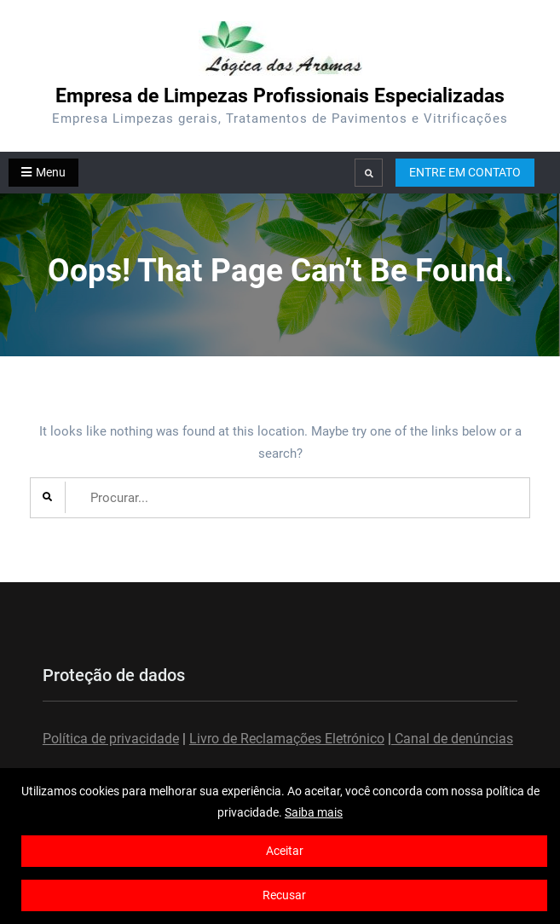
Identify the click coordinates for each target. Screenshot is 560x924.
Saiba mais (314, 812)
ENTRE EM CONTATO (465, 172)
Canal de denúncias (452, 739)
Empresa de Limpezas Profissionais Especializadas (280, 96)
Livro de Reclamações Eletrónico (287, 739)
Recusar (284, 895)
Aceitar (285, 851)
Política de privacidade (111, 739)
